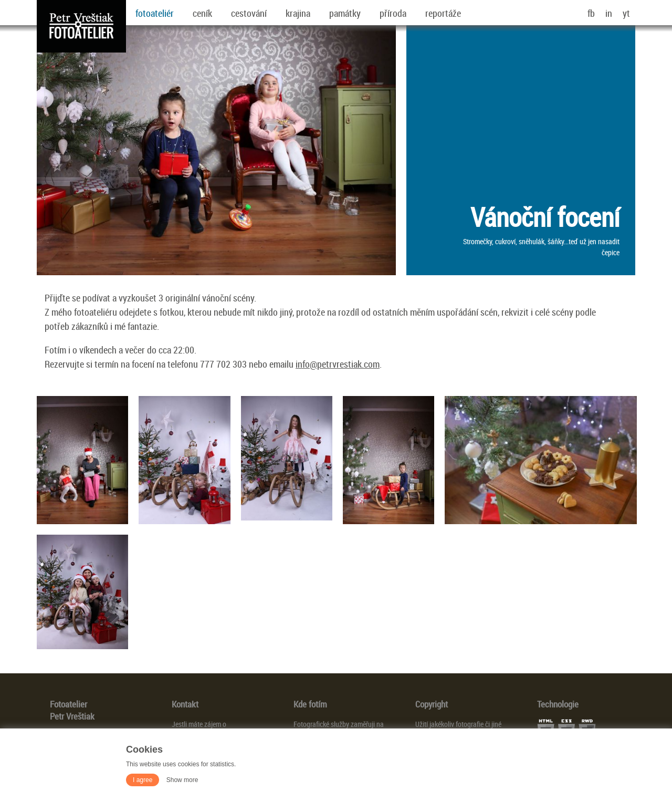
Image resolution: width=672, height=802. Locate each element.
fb (591, 13)
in (609, 13)
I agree (143, 780)
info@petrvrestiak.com (338, 364)
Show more (182, 780)
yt (626, 13)
